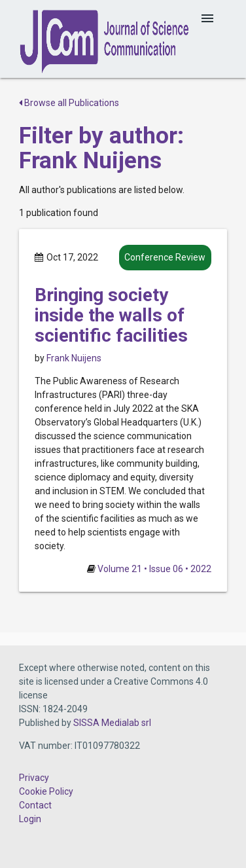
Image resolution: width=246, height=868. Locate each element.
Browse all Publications (69, 103)
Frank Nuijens (74, 358)
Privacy (34, 778)
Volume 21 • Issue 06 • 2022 (154, 569)
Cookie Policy (46, 791)
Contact (35, 805)
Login (30, 819)
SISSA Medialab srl (112, 723)
